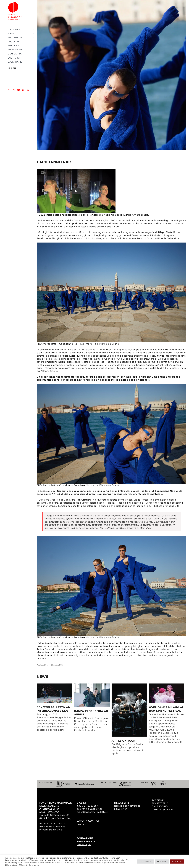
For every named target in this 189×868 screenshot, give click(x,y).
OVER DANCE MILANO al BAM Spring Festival (166, 709)
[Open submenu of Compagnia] (33, 59)
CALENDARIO (160, 806)
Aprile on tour (123, 741)
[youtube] (19, 95)
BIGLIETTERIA (160, 803)
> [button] (184, 677)
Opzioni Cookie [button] (145, 861)
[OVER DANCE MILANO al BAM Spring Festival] (167, 693)
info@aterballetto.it (51, 830)
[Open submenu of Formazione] (33, 55)
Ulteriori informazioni (29, 865)
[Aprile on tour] (129, 710)
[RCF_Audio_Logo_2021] (163, 782)
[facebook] (9, 95)
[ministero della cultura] (125, 783)
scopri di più (84, 844)
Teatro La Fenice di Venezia (105, 223)
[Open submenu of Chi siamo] (33, 35)
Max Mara (126, 491)
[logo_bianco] (17, 2)
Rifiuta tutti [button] (162, 861)
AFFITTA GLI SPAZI (163, 810)
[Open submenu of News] (33, 39)
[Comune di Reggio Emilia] (63, 782)
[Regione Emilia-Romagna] (84, 784)
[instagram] (14, 95)
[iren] (153, 783)
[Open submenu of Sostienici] (33, 63)
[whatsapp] (28, 95)
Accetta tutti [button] (177, 861)
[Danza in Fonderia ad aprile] (92, 695)
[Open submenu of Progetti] (33, 47)
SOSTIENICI (158, 800)
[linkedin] (23, 95)
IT (9, 74)
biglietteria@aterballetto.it (92, 812)
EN (14, 74)
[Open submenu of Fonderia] (33, 51)
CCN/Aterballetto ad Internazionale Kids (53, 709)
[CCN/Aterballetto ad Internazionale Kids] (54, 693)
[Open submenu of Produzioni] (33, 43)
